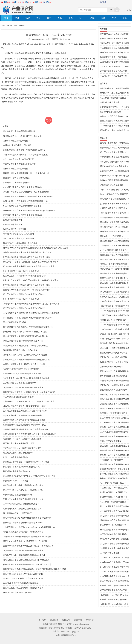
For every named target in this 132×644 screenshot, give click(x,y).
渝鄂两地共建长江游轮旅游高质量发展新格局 (22, 509)
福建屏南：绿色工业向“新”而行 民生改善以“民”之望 (25, 332)
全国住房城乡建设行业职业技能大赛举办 (115, 530)
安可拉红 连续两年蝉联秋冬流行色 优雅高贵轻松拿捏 (26, 429)
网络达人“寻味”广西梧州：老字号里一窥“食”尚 (23, 578)
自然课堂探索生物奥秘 (13, 220)
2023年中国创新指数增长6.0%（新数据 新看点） (115, 311)
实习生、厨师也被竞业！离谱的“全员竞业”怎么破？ (25, 364)
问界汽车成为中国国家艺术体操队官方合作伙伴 (23, 499)
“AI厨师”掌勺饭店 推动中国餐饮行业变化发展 (115, 548)
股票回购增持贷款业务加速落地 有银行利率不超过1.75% (27, 425)
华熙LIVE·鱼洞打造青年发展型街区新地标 (21, 583)
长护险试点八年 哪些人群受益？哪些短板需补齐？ (115, 385)
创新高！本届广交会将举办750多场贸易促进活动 (114, 117)
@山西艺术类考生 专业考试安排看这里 (115, 204)
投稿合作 (66, 620)
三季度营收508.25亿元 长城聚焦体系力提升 (21, 504)
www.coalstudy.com (81, 624)
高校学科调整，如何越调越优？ (17, 141)
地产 (49, 18)
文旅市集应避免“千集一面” (112, 367)
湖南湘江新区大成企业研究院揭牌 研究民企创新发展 (25, 336)
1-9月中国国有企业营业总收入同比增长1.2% (22, 271)
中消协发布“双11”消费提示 (112, 460)
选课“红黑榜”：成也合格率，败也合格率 (20, 243)
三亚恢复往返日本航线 (110, 102)
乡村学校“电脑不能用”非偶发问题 (17, 145)
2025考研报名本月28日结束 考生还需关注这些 (23, 187)
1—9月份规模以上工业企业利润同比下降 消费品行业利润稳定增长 (115, 423)
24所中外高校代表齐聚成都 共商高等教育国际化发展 (25, 155)
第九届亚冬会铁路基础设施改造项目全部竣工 (115, 516)
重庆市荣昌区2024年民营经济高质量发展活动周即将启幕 (115, 176)
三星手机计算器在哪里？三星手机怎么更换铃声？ (115, 395)
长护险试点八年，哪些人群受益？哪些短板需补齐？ (115, 357)
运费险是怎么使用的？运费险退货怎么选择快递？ (115, 404)
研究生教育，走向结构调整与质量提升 (19, 131)
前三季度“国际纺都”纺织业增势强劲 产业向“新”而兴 (114, 418)
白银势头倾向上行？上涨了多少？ (115, 208)
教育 (71, 18)
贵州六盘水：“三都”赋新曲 (112, 236)
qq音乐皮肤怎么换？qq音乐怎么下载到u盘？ (115, 302)
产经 (114, 18)
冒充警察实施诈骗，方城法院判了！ (18, 513)
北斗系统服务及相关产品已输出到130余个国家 (115, 511)
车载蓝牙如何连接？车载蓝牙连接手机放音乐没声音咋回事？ (115, 316)
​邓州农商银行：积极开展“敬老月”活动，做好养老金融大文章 (29, 401)
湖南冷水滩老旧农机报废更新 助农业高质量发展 (115, 288)
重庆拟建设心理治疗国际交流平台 (17, 495)
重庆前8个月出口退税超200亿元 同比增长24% (115, 199)
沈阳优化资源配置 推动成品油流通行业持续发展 (115, 409)
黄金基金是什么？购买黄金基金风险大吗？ (115, 255)
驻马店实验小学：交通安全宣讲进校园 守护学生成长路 (26, 560)
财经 (82, 18)
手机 (129, 10)
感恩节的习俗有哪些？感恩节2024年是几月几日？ (115, 53)
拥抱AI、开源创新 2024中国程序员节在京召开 (114, 479)
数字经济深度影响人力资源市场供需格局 (115, 474)
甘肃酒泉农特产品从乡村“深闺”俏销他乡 (114, 521)
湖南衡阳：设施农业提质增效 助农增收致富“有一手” (115, 348)
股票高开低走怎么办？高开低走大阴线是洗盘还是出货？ (115, 57)
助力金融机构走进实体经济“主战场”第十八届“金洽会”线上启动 (30, 266)
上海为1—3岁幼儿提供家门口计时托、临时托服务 (115, 330)
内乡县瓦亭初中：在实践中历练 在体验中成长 (23, 415)
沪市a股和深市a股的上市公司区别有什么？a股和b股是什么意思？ (114, 334)
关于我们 (42, 620)
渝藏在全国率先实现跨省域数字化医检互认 (115, 180)
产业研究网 (67, 624)
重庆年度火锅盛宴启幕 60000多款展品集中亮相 (23, 574)
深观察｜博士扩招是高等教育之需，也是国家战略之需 (26, 173)
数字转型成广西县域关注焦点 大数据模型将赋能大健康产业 (28, 318)
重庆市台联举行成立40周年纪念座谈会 (115, 148)
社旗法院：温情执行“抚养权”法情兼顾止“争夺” (23, 523)
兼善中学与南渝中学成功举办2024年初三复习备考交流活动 (28, 546)
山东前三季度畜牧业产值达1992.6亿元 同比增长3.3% (25, 411)
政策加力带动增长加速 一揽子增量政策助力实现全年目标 (27, 252)
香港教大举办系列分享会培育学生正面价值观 (22, 136)
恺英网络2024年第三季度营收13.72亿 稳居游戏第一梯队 (27, 257)
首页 (6, 18)
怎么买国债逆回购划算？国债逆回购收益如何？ (115, 292)
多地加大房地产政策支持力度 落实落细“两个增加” (24, 406)
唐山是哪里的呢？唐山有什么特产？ (18, 453)
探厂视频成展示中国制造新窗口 (17, 471)
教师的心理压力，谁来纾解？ (16, 229)
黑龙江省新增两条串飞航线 (15, 322)
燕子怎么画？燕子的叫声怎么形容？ (18, 592)
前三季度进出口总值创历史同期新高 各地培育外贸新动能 (115, 581)
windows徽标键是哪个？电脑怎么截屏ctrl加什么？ (114, 250)
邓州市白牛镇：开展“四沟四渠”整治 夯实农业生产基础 (114, 371)
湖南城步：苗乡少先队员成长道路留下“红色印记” (115, 222)
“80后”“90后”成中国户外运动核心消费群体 (21, 369)
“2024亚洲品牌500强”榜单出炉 (113, 320)
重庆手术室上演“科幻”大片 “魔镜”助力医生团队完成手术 (27, 518)
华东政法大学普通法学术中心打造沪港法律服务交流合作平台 (29, 211)
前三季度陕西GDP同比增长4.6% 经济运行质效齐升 (24, 276)
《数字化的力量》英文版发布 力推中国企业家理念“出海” (115, 306)
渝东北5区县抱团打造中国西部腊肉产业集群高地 (114, 194)
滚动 (20, 26)
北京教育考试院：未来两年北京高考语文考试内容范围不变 (28, 197)
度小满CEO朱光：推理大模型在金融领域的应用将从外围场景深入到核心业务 (36, 248)
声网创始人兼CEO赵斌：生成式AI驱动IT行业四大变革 (26, 462)
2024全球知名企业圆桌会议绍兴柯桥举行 (20, 383)
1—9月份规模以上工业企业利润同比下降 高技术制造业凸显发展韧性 (115, 567)
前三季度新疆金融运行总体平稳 (114, 71)
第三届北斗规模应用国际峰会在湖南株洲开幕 (115, 437)
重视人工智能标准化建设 (111, 441)
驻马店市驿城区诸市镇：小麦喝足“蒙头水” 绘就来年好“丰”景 (29, 392)
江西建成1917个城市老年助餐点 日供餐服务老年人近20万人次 (29, 476)
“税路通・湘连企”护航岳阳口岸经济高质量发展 (114, 264)
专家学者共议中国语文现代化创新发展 (19, 164)
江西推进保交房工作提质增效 (16, 457)
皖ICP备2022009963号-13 (66, 635)
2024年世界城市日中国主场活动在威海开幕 (115, 572)
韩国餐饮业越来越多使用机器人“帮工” (19, 443)
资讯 (17, 18)
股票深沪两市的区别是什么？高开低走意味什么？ (115, 362)
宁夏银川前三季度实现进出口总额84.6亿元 (115, 157)
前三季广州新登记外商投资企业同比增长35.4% (23, 490)
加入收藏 (103, 2)
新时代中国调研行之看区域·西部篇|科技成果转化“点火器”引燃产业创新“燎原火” (115, 493)
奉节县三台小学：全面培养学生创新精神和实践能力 (25, 555)
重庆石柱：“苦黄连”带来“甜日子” (114, 413)
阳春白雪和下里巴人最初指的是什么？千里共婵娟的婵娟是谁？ (30, 434)
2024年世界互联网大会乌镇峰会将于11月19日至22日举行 (115, 427)
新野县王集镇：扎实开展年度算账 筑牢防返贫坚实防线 (26, 360)
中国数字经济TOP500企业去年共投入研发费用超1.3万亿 (114, 488)
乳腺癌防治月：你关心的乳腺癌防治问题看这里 (23, 388)
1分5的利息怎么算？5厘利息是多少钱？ (114, 390)
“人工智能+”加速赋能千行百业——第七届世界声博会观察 (113, 98)
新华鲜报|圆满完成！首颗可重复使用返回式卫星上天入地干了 (115, 469)
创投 (60, 18)
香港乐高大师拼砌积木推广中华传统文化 (20, 350)
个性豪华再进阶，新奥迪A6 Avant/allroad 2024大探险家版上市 (29, 527)
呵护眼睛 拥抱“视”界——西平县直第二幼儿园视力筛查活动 (115, 107)
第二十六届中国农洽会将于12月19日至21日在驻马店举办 (115, 507)
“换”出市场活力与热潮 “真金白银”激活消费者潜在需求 (26, 378)
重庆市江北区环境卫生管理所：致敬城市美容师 (23, 588)
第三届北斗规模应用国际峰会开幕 (115, 283)
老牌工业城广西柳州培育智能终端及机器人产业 (23, 341)
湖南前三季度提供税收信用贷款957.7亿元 (114, 274)
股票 (103, 18)
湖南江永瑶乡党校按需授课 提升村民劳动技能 (115, 278)
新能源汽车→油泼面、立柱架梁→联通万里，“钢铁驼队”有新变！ (31, 262)
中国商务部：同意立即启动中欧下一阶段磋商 (115, 76)
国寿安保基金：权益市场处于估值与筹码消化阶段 (24, 420)
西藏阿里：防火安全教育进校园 (17, 178)
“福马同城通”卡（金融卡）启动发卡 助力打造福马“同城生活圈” (114, 269)
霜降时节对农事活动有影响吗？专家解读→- (115, 131)
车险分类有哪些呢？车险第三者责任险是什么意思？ (115, 399)
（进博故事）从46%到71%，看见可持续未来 (114, 595)
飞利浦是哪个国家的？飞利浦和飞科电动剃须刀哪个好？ (115, 213)
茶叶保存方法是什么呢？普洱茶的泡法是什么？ (23, 485)
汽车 (92, 18)
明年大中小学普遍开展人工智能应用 (18, 234)
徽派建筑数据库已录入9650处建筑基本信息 (115, 241)
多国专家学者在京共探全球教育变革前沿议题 (22, 206)
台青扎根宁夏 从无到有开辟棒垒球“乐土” (114, 353)
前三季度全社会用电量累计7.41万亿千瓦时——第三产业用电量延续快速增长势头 (115, 153)
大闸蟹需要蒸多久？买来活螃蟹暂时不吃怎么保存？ (115, 246)
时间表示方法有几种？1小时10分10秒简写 (114, 227)
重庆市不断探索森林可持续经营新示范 (115, 143)
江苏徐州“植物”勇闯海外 (111, 112)
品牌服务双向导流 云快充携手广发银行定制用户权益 (25, 346)
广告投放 (90, 620)
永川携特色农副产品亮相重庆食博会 (115, 171)
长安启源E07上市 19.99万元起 (16, 481)
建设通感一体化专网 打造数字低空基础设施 (22, 439)
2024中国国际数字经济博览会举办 (115, 432)
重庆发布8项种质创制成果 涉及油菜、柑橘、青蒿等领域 (114, 166)
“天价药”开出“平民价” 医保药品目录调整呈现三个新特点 (27, 537)
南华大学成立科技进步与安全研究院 (18, 159)
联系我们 (54, 620)
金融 (125, 18)
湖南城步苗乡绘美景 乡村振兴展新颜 (115, 260)
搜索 (111, 10)
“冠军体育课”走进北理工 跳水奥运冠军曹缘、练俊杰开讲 (115, 43)
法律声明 (78, 620)
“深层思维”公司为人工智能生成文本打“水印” (22, 448)
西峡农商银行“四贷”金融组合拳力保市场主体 (22, 374)
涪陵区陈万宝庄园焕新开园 (112, 185)
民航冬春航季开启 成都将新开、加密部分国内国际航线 (115, 339)
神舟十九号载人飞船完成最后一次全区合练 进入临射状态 (27, 565)
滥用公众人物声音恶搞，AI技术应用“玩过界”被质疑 (25, 355)
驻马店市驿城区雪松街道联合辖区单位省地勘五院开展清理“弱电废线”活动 (35, 569)
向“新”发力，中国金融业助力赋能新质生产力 (114, 539)
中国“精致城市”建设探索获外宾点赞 (18, 397)
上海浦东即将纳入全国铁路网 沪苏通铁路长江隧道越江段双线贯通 (31, 304)
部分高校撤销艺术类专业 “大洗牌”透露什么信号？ (24, 150)
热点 (28, 18)
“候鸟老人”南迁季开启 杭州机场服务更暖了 (115, 162)
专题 (38, 18)
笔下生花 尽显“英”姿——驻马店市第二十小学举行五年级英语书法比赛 (115, 343)
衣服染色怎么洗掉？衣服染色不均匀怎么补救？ (23, 532)
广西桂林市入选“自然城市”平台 (113, 525)
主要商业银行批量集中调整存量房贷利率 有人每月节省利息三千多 (115, 62)
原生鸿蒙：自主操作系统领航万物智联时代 (21, 467)
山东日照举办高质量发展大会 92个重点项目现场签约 (115, 576)
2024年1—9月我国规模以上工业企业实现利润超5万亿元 (115, 67)
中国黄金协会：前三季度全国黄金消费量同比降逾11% (115, 48)
